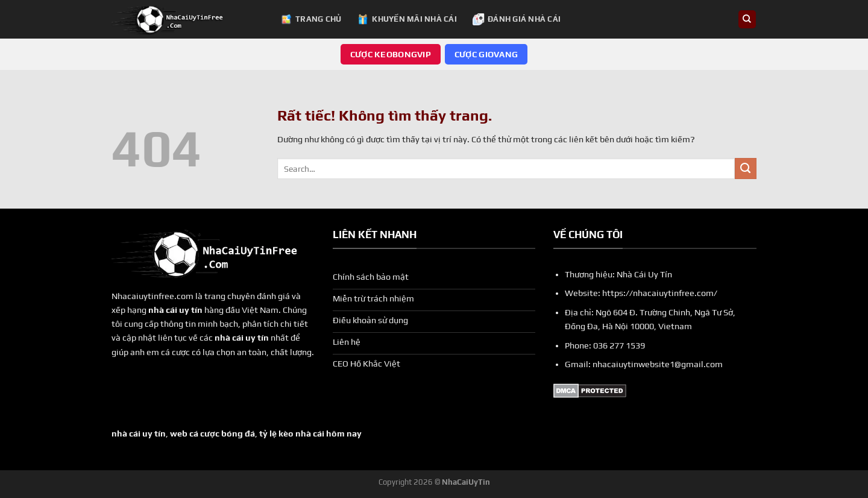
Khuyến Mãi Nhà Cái (407, 19)
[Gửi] (746, 169)
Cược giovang (486, 54)
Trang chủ (311, 19)
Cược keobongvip (391, 54)
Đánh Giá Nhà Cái (517, 19)
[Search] (747, 19)
